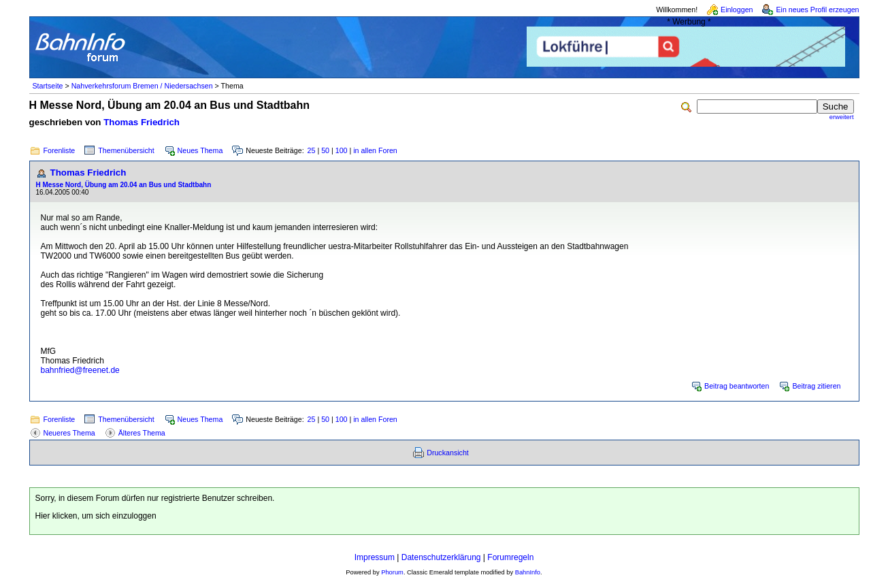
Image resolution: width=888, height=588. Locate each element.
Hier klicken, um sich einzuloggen (96, 516)
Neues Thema (200, 150)
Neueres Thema (69, 433)
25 (312, 150)
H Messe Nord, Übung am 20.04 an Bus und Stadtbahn (124, 185)
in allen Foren (375, 150)
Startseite (48, 86)
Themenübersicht (126, 150)
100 (342, 150)
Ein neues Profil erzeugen (817, 10)
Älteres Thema (142, 433)
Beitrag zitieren (816, 386)
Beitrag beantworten (737, 386)
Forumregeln (510, 557)
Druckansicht (448, 453)
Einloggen (737, 10)
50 (325, 150)
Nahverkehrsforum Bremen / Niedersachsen (142, 86)
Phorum (392, 572)
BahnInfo (528, 572)
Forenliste (60, 150)
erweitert (842, 117)
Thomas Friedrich (142, 122)
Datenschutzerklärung (441, 557)
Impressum (375, 557)
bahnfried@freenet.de (80, 370)
